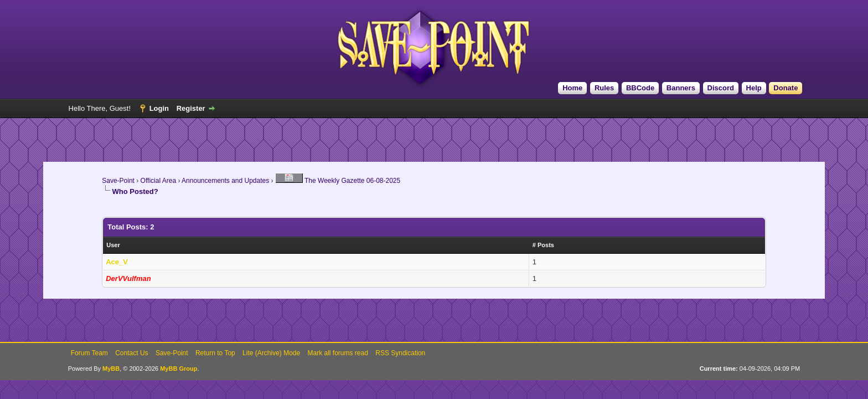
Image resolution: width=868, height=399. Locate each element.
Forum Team (89, 353)
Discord (721, 88)
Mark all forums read (338, 353)
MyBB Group (179, 369)
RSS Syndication (400, 353)
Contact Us (131, 353)
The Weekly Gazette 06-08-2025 (338, 181)
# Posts (543, 245)
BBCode (640, 88)
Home (572, 88)
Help (754, 88)
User (113, 245)
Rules (604, 88)
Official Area (158, 181)
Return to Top (215, 353)
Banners (681, 88)
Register (191, 108)
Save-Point (118, 181)
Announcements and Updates (225, 181)
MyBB (111, 369)
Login (159, 108)
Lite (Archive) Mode (271, 353)
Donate (786, 88)
